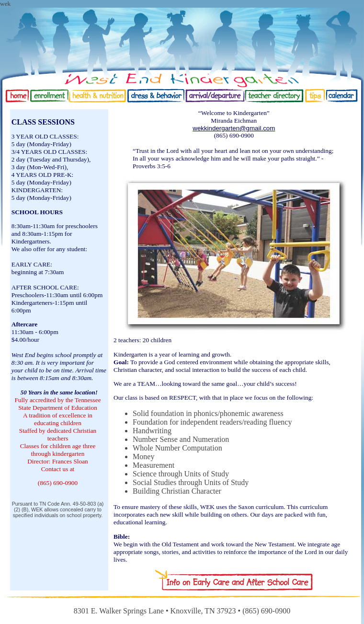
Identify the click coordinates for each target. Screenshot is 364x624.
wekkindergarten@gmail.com (234, 128)
